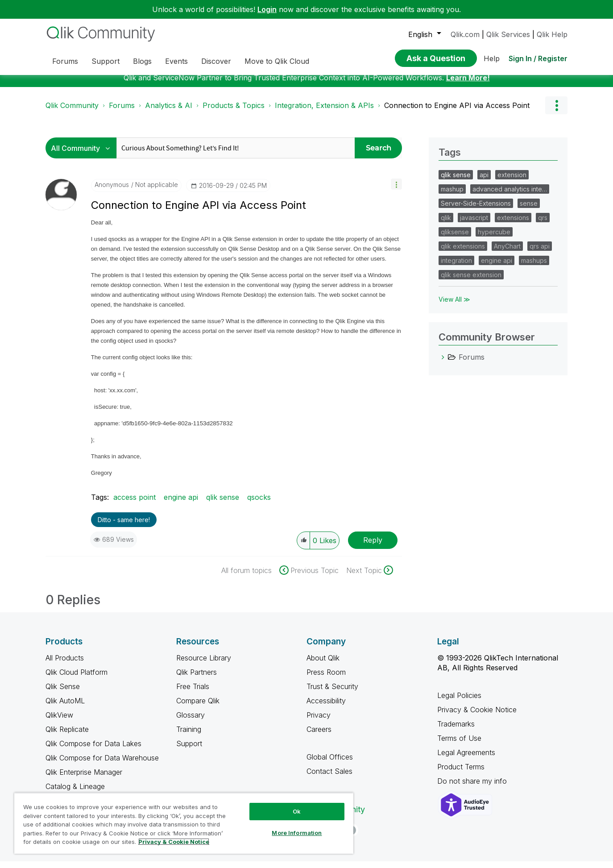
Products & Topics (234, 112)
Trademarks (456, 731)
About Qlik (323, 664)
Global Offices (330, 764)
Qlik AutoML (65, 707)
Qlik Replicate (67, 736)
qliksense (455, 239)
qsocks (259, 504)
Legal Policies (459, 702)
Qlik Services (508, 34)
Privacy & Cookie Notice (477, 716)
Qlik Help (552, 34)
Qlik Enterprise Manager (84, 779)
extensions (513, 224)
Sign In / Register (538, 58)
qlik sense (223, 504)
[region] (184, 823)
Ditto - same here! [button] (124, 526)
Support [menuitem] (106, 61)
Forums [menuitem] (65, 61)
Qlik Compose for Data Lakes (93, 750)
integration (456, 267)
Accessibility (326, 707)
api (484, 181)
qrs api (540, 253)
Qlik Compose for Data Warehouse (102, 764)
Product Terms (461, 773)
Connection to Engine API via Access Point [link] (457, 112)
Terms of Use (459, 745)
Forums (122, 112)
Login (267, 9)
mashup (452, 196)
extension (512, 181)
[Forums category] (443, 364)
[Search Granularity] (83, 155)
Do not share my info (473, 788)
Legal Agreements (466, 759)
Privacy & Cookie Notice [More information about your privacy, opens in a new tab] (174, 842)
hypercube (494, 239)
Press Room (326, 679)
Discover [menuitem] (216, 61)
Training (189, 736)
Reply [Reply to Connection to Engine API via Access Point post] (373, 547)
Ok (297, 811)
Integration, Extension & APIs (324, 112)
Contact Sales (329, 778)
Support (189, 750)
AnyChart (507, 253)
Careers (319, 736)
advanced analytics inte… (510, 196)
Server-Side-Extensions (476, 210)
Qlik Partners (197, 679)
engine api (181, 504)
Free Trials (193, 693)
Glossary (191, 722)
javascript (474, 224)
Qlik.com (465, 34)
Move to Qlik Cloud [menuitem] (277, 61)
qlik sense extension (471, 281)
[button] (396, 191)
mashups (534, 267)
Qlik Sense (63, 693)
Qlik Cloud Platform (77, 679)
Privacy (319, 722)
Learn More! (468, 84)
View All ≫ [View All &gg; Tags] (454, 306)
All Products (65, 664)
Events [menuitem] (176, 61)
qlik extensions (463, 253)
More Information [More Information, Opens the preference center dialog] (297, 833)
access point (135, 504)
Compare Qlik (198, 707)
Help (492, 58)
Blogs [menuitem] (142, 61)
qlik (446, 224)
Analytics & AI (169, 112)
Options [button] (556, 112)
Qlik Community (72, 112)
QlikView (59, 722)
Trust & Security (332, 693)
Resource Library (204, 664)
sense (529, 210)
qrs (543, 224)
